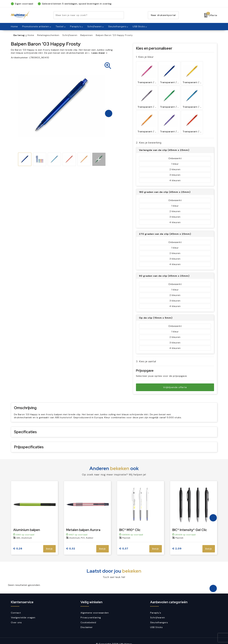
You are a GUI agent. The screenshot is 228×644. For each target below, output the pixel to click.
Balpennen (87, 35)
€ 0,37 (124, 543)
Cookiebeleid (88, 616)
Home (31, 35)
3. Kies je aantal (146, 352)
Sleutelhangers (117, 26)
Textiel (60, 26)
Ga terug (19, 35)
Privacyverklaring (91, 611)
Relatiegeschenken (48, 35)
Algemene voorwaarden (95, 607)
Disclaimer (87, 621)
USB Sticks (139, 26)
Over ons (16, 616)
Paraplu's (75, 26)
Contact (16, 607)
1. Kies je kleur (145, 57)
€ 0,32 (71, 543)
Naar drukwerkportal (163, 15)
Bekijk (49, 543)
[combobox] (85, 15)
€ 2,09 (177, 543)
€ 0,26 (18, 543)
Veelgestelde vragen (23, 611)
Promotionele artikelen (36, 26)
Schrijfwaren (95, 26)
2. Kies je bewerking (149, 133)
